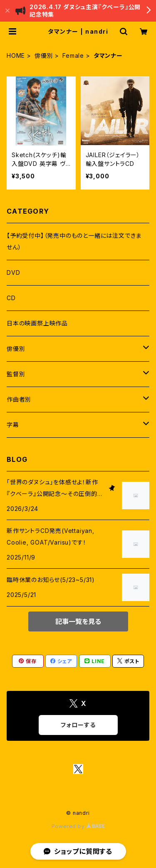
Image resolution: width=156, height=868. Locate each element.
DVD (13, 272)
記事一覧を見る (78, 621)
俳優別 (44, 55)
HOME (16, 55)
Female (73, 55)
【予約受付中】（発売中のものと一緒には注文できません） (74, 241)
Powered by (78, 826)
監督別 (16, 374)
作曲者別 (19, 399)
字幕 (13, 425)
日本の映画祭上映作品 (37, 323)
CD (11, 298)
